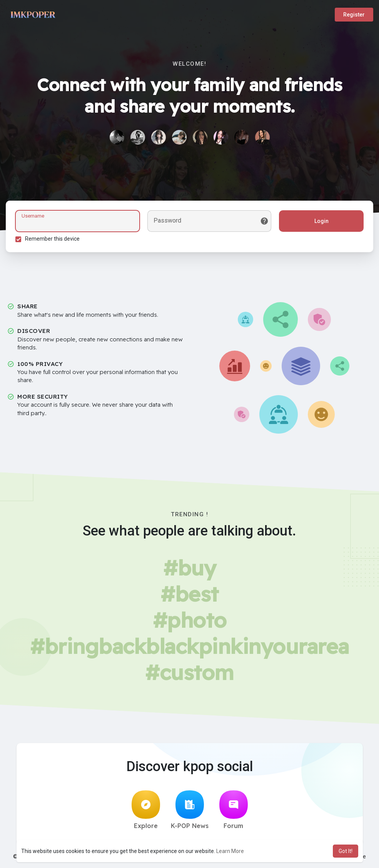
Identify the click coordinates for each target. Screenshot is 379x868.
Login (321, 221)
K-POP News (190, 810)
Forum (234, 810)
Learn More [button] (230, 851)
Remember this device (52, 239)
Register (354, 15)
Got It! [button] (346, 851)
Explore (146, 810)
